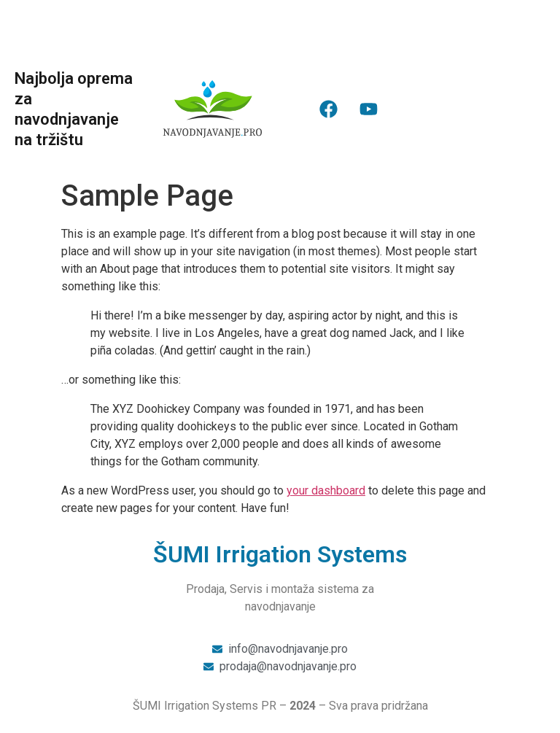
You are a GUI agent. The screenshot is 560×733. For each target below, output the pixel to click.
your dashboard (326, 490)
